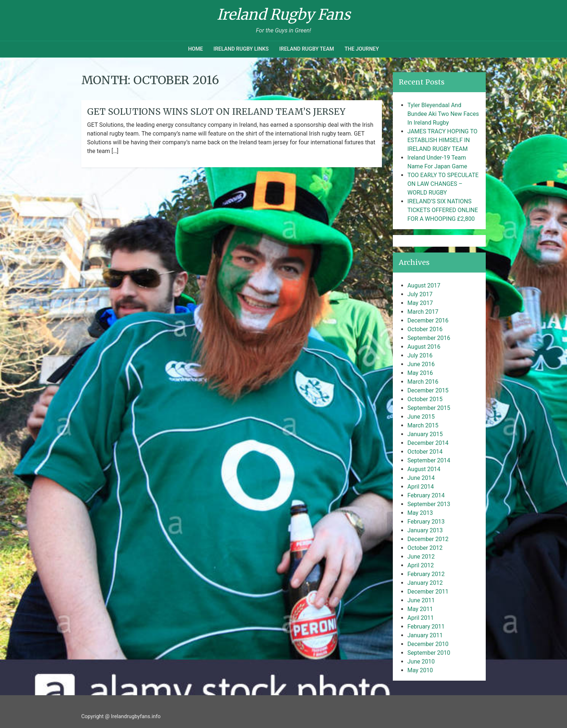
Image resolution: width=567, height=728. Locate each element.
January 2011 (425, 635)
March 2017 (423, 312)
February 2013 (426, 522)
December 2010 (428, 644)
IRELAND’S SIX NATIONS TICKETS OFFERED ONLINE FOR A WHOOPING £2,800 (443, 210)
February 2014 (426, 495)
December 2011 (428, 592)
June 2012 (421, 557)
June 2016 (421, 364)
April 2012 (421, 565)
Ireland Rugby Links (241, 49)
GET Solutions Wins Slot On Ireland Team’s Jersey (216, 112)
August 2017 (424, 285)
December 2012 (428, 539)
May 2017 (420, 303)
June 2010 (421, 662)
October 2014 (425, 452)
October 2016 (425, 329)
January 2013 (425, 530)
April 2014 (421, 487)
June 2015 (421, 417)
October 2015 (425, 399)
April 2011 (421, 618)
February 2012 (426, 574)
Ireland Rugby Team (306, 49)
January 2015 (425, 434)
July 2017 (420, 294)
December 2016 (428, 320)
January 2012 (425, 583)
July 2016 (420, 355)
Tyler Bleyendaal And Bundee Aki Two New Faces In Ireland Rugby (443, 114)
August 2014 (424, 469)
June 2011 (421, 600)
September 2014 (429, 460)
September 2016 (429, 338)
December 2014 (428, 443)
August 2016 (424, 347)
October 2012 (425, 548)
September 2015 (429, 408)
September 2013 (429, 504)
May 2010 (420, 670)
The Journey (361, 49)
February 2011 (426, 627)
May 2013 (420, 513)
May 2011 (420, 609)
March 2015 (423, 425)
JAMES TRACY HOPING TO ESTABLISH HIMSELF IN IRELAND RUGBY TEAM (442, 140)
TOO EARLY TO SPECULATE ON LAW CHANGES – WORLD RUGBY (443, 184)
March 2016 (423, 382)
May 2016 (420, 373)
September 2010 (429, 653)
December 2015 (428, 390)
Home (195, 49)
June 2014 (421, 478)
